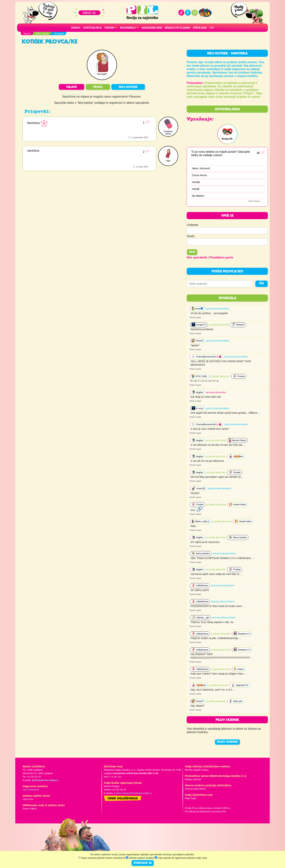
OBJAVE (72, 87)
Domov (76, 28)
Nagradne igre (152, 28)
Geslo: (191, 236)
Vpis (192, 252)
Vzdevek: (193, 225)
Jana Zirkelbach (31, 790)
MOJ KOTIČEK (128, 87)
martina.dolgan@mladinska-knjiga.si (133, 793)
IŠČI (261, 284)
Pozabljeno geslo (221, 257)
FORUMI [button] (109, 28)
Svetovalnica (93, 28)
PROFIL (98, 87)
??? (212, 28)
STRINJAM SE (143, 863)
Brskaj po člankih (177, 28)
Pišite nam (200, 28)
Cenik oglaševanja (123, 799)
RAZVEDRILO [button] (128, 28)
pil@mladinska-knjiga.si (45, 780)
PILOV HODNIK (227, 742)
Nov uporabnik (197, 257)
